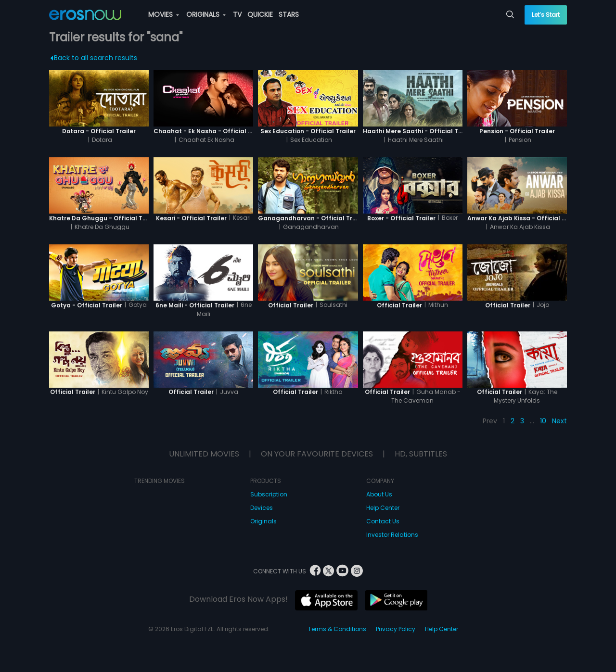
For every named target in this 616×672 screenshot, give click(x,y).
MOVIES (164, 14)
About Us (379, 494)
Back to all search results (94, 58)
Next (559, 421)
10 (543, 421)
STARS (289, 14)
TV (237, 14)
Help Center (383, 508)
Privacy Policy (396, 629)
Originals (263, 521)
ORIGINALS (206, 14)
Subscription (269, 494)
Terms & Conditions (337, 629)
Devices (262, 508)
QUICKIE (260, 14)
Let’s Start (546, 15)
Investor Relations (392, 535)
